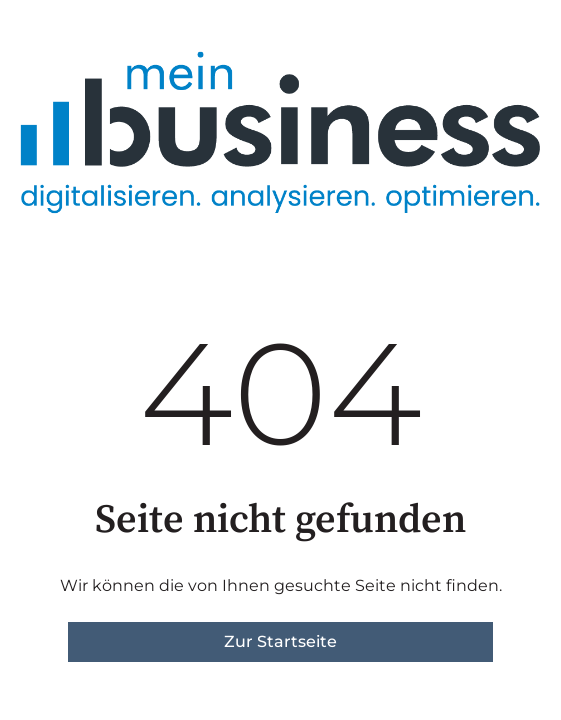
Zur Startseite (280, 641)
